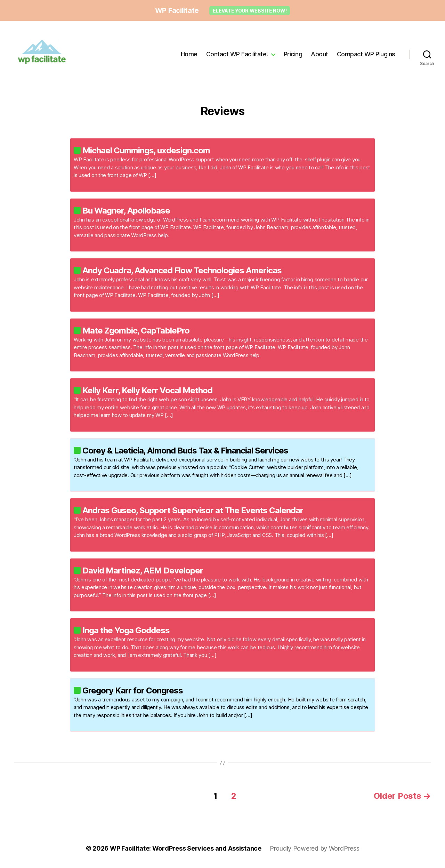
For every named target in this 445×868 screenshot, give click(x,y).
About (319, 54)
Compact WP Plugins (366, 54)
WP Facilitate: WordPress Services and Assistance (186, 848)
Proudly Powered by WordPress (314, 848)
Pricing (293, 54)
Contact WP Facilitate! (237, 54)
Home (189, 54)
